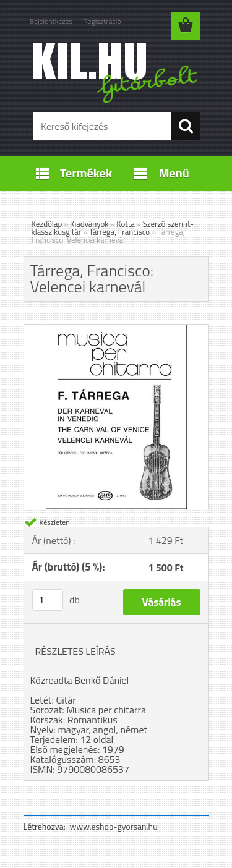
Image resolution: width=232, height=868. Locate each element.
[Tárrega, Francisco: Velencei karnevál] (116, 330)
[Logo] (116, 72)
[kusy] (48, 600)
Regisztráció (102, 21)
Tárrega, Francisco (119, 232)
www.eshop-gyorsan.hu (114, 826)
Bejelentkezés (51, 21)
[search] (186, 126)
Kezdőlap (47, 224)
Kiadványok (89, 224)
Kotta (126, 224)
